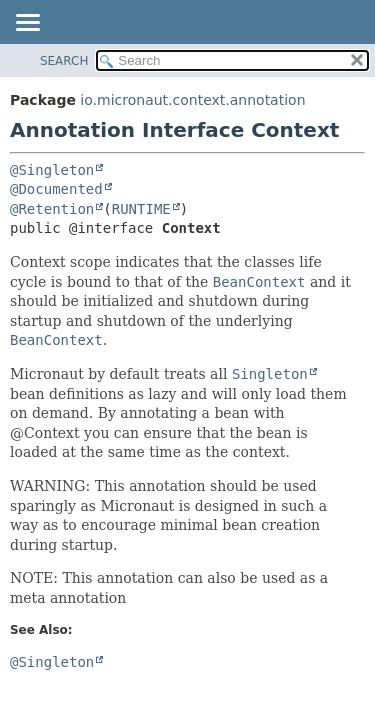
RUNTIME (141, 209)
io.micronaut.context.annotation (192, 100)
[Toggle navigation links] (27, 24)
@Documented (56, 189)
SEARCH (64, 61)
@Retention (52, 209)
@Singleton (52, 170)
